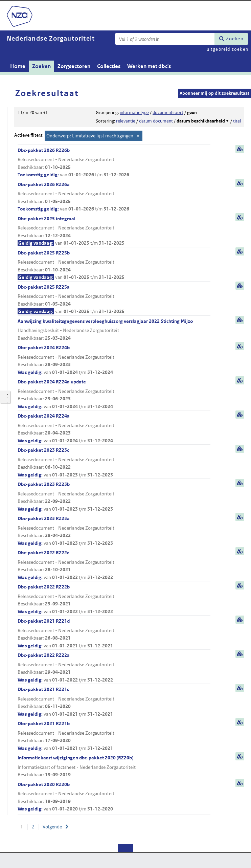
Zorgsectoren (74, 66)
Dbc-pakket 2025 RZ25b (114, 265)
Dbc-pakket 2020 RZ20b (114, 797)
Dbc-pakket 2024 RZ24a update (114, 394)
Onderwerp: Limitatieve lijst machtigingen (90, 136)
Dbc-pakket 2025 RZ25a (114, 300)
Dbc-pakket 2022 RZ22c (114, 565)
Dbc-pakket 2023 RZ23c (114, 463)
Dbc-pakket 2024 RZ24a (114, 429)
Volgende (52, 827)
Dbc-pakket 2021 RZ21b (114, 736)
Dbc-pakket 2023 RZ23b (114, 497)
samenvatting (240, 149)
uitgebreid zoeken (227, 49)
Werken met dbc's (149, 66)
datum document (156, 121)
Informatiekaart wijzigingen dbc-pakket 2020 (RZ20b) (114, 767)
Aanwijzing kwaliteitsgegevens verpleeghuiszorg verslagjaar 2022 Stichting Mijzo (114, 330)
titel (237, 121)
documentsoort (168, 113)
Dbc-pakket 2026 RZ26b (114, 163)
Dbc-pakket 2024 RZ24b (114, 360)
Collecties (109, 66)
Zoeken (235, 39)
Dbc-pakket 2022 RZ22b (114, 599)
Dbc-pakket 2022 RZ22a (114, 668)
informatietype (134, 113)
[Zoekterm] (165, 39)
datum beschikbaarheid (201, 121)
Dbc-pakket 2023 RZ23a (114, 531)
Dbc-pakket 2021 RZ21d (114, 634)
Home (18, 66)
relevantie (126, 121)
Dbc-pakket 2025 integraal (114, 231)
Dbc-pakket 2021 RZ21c (114, 702)
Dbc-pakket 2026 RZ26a (114, 197)
